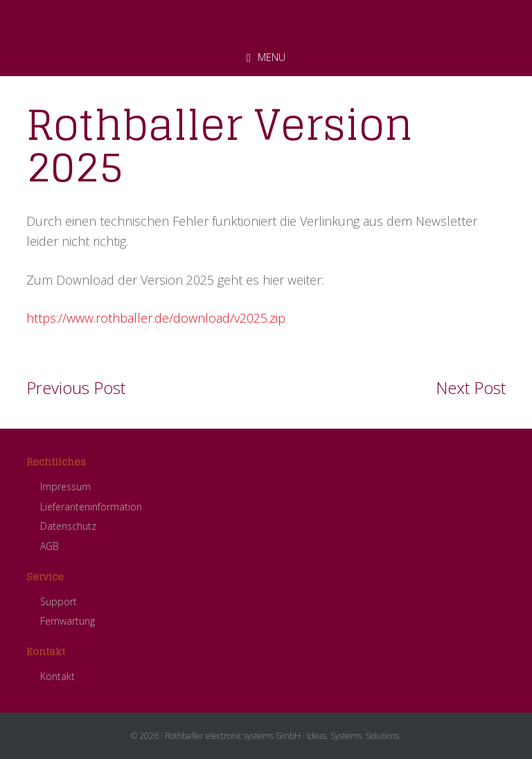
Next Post (471, 387)
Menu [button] (272, 57)
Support (59, 601)
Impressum (65, 486)
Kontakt (57, 676)
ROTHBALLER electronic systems (266, 20)
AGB (50, 546)
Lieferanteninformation (91, 507)
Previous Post (76, 387)
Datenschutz (68, 526)
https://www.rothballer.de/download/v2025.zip (156, 318)
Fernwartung (68, 621)
